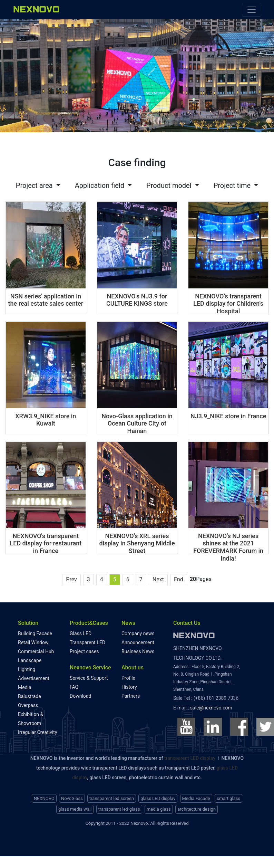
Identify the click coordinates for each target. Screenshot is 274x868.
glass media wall (75, 808)
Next (158, 578)
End (179, 578)
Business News (138, 650)
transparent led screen (112, 797)
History (129, 685)
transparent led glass (119, 808)
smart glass (228, 797)
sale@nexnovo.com (211, 706)
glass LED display (158, 797)
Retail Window (33, 641)
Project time (233, 184)
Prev (71, 578)
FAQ (74, 685)
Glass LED (81, 632)
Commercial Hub (36, 650)
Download (80, 694)
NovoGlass (72, 797)
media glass (159, 808)
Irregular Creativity (38, 731)
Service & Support (89, 676)
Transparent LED (87, 641)
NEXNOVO (44, 797)
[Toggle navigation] (252, 10)
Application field (100, 184)
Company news (138, 632)
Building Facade (35, 632)
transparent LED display (190, 756)
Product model (170, 184)
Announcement (138, 641)
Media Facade (196, 797)
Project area (35, 184)
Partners (131, 694)
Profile (128, 676)
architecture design (197, 808)
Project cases (84, 650)
